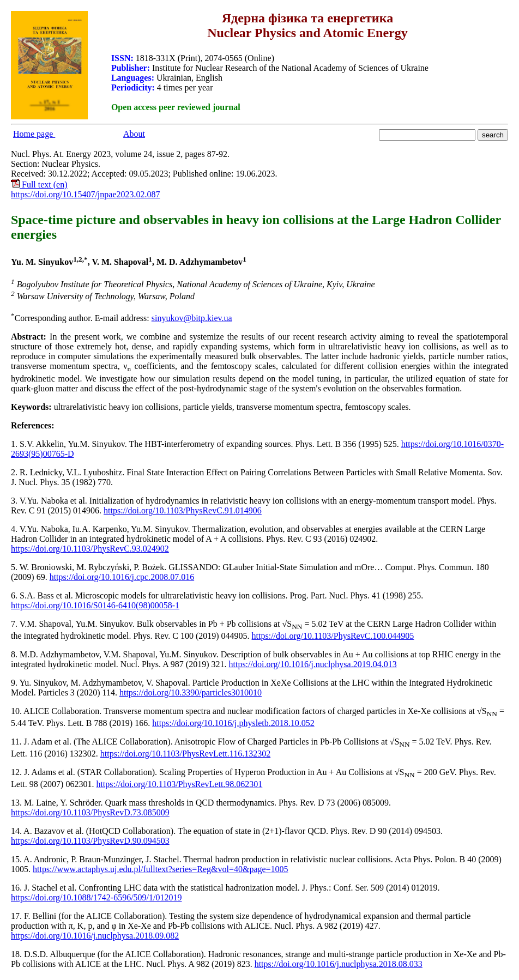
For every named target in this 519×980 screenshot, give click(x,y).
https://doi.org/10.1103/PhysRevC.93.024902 (90, 549)
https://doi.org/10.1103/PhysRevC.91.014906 (183, 510)
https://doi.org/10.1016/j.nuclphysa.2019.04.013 (313, 664)
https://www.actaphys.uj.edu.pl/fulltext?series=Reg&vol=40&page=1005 (161, 869)
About (134, 134)
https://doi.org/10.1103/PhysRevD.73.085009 (90, 812)
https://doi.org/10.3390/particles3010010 (191, 692)
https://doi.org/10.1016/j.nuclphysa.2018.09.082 (95, 936)
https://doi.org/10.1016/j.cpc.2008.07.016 (122, 577)
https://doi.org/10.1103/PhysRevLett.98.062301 (179, 784)
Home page (34, 134)
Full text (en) (39, 184)
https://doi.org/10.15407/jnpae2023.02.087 (85, 194)
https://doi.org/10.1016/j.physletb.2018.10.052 (233, 723)
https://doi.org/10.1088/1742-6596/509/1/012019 (96, 897)
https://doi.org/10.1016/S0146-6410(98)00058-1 (95, 605)
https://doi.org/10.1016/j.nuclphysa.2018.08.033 (339, 964)
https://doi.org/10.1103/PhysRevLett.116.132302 (185, 754)
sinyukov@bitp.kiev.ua (192, 318)
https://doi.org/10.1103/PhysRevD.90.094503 (90, 841)
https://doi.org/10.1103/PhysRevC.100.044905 (333, 636)
